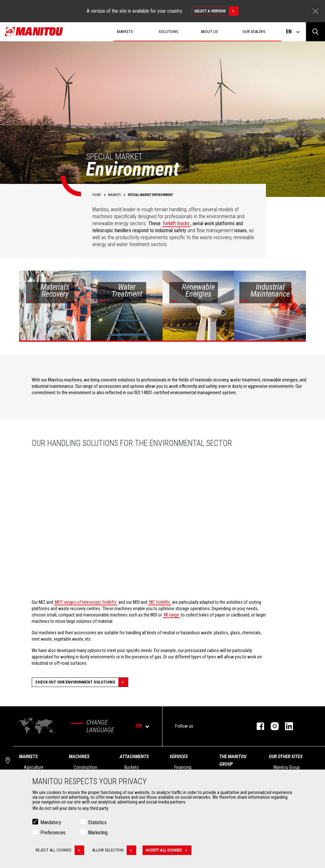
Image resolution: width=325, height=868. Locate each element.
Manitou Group (287, 767)
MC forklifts (160, 602)
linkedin (286, 726)
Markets (28, 757)
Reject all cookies (60, 850)
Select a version (216, 11)
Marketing (98, 833)
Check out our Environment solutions (82, 682)
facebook (257, 726)
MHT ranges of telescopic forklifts (86, 602)
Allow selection (114, 850)
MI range (171, 615)
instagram (272, 726)
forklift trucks (176, 223)
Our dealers (254, 32)
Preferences (53, 833)
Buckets (132, 767)
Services (179, 757)
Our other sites (286, 757)
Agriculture (34, 767)
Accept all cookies (169, 850)
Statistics (97, 822)
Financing (183, 767)
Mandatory (51, 822)
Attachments (134, 757)
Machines (79, 757)
